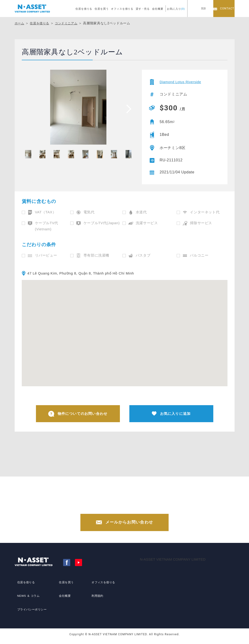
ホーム (20, 23)
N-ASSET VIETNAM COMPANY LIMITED (173, 565)
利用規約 (96, 601)
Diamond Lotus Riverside (182, 82)
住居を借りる (84, 9)
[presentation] (127, 109)
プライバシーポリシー (32, 610)
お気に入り (176, 9)
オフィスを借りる (122, 9)
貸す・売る (143, 9)
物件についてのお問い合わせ (78, 414)
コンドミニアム (69, 23)
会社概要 (158, 9)
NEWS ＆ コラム (28, 601)
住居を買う (102, 9)
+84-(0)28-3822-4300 (129, 509)
